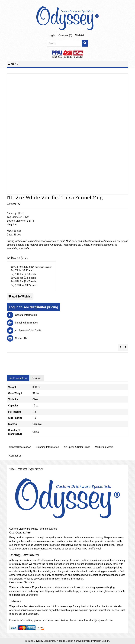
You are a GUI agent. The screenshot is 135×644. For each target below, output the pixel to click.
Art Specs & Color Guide (77, 447)
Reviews (37, 378)
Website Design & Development (74, 641)
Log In (52, 35)
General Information (92, 245)
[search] (85, 43)
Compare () (65, 35)
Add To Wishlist (20, 297)
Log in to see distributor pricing (33, 307)
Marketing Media (104, 447)
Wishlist (80, 35)
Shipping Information (47, 447)
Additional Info (18, 378)
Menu (13, 64)
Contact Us (15, 456)
